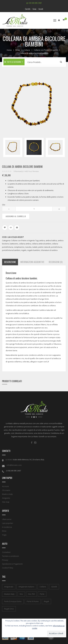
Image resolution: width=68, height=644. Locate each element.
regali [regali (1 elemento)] (46, 601)
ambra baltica (51, 240)
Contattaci (6, 552)
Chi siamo (6, 490)
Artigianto (6, 498)
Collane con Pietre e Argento (46, 50)
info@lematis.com (14, 465)
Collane (27, 50)
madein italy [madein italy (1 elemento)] (9, 594)
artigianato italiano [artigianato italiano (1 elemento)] (26, 587)
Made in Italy (7, 494)
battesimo (14, 244)
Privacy (5, 560)
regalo (24, 250)
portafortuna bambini (11, 250)
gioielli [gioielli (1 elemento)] (54, 587)
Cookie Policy (8, 568)
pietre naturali (44, 247)
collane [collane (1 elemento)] (43, 587)
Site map (6, 502)
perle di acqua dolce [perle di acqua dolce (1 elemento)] (13, 601)
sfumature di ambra (49, 250)
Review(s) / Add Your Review (26, 171)
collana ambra (25, 244)
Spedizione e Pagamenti (12, 564)
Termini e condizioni (10, 556)
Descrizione (10, 262)
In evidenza (7, 527)
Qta (4, 205)
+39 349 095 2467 (34, 3)
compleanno (19, 247)
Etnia (4, 531)
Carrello (28, 9)
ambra (42, 240)
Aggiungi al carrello (16, 216)
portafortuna (57, 247)
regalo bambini (34, 250)
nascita (28, 247)
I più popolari (8, 523)
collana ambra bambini (41, 244)
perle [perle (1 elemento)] (42, 594)
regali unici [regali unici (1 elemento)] (9, 609)
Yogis (4, 535)
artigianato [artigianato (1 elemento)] (9, 587)
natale (35, 247)
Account (5, 486)
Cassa (34, 9)
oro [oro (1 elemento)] (21, 594)
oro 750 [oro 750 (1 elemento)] (31, 594)
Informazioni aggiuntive (32, 262)
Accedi (41, 9)
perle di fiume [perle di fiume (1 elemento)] (33, 601)
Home (9, 50)
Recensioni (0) (56, 262)
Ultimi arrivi (7, 519)
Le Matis (9, 460)
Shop (18, 50)
